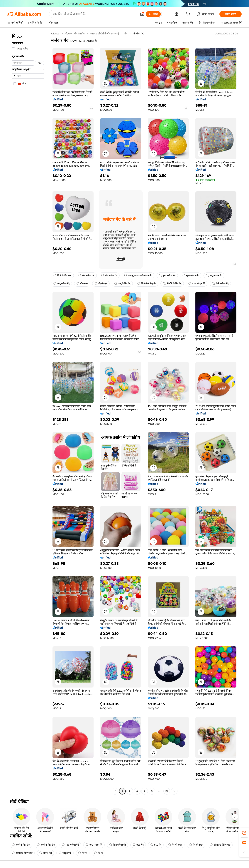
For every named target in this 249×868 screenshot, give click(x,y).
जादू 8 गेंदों (46, 853)
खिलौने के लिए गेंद (147, 284)
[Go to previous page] (115, 791)
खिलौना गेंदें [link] (138, 34)
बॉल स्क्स (82, 284)
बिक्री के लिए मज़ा (62, 275)
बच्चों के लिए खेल (21, 845)
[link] (244, 833)
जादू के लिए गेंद (122, 284)
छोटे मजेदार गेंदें (86, 275)
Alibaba (55, 34)
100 (167, 791)
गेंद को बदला (175, 845)
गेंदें (126, 34)
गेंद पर (83, 853)
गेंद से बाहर (101, 284)
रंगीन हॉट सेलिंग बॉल (220, 845)
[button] (142, 14)
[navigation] (28, 413)
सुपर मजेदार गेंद (167, 275)
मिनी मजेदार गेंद (220, 284)
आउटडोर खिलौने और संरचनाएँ (105, 34)
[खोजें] (153, 14)
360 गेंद (138, 845)
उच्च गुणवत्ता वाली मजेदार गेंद (138, 275)
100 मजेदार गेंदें (197, 284)
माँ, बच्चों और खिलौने (75, 34)
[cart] (189, 15)
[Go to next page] (174, 791)
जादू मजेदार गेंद (214, 275)
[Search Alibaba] (95, 14)
